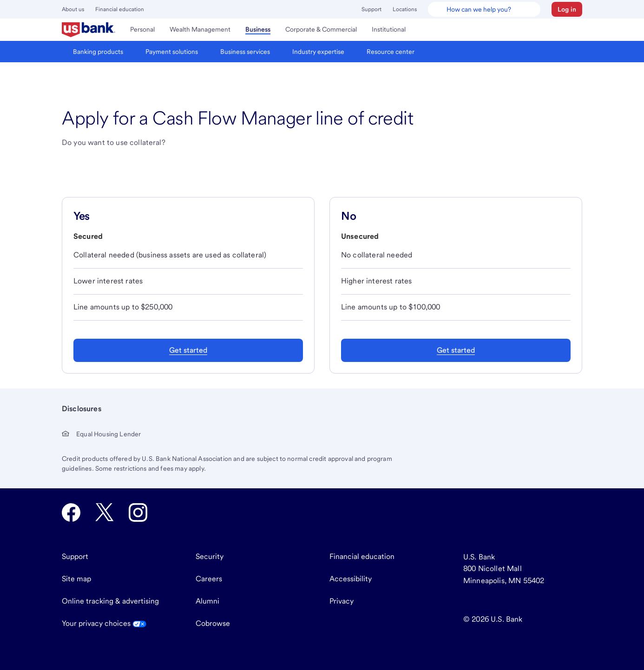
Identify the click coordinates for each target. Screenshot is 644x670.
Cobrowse (213, 623)
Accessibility (351, 579)
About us (73, 9)
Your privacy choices (104, 623)
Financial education (120, 9)
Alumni (207, 601)
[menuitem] (89, 30)
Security (210, 556)
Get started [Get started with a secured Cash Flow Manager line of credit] (188, 350)
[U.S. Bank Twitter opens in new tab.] (105, 512)
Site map (76, 579)
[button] (567, 9)
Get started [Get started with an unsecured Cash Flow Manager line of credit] (456, 350)
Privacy (342, 601)
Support (371, 9)
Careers (209, 579)
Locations (405, 9)
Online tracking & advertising (110, 601)
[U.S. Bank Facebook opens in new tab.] (71, 512)
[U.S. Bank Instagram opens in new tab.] (138, 512)
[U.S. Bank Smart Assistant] (484, 9)
